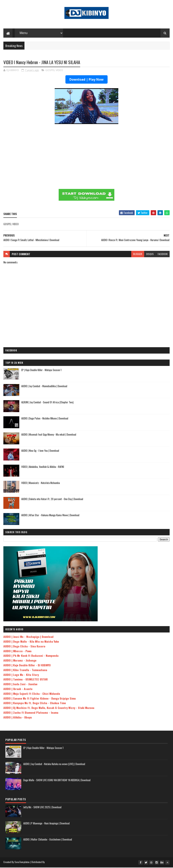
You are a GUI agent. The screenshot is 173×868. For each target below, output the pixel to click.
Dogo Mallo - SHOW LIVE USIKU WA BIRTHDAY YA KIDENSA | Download (57, 781)
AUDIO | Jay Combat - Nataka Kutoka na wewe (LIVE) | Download (54, 764)
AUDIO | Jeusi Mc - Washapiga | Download (28, 637)
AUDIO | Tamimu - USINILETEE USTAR (26, 680)
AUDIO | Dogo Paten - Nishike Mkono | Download (45, 419)
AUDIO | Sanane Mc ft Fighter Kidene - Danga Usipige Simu (40, 699)
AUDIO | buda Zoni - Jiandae (20, 685)
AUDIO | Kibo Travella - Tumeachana (25, 670)
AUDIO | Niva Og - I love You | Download (40, 451)
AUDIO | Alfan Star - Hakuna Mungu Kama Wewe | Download (50, 516)
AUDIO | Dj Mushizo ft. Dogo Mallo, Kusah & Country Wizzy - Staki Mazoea (49, 708)
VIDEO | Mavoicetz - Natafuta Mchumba (41, 483)
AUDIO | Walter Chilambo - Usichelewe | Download (48, 840)
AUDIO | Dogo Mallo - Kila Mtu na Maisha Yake (31, 642)
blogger (138, 255)
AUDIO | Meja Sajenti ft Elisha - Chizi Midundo (32, 694)
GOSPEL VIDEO (54, 71)
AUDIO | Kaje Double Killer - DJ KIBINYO (27, 666)
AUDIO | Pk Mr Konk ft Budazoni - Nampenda (31, 656)
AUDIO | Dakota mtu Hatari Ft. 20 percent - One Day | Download (52, 499)
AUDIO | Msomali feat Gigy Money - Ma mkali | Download (49, 435)
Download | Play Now (86, 80)
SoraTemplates (22, 863)
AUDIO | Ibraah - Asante (18, 689)
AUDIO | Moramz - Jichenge (20, 661)
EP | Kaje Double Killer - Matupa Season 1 (41, 370)
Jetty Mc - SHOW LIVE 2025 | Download (42, 808)
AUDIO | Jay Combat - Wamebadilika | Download (44, 387)
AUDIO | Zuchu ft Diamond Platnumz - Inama (31, 713)
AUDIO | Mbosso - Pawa (17, 651)
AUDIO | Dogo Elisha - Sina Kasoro (24, 647)
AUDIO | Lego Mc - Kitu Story (21, 675)
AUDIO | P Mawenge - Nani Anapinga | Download (46, 824)
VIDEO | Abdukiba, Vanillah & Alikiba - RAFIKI (43, 467)
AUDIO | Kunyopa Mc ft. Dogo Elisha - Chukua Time (35, 703)
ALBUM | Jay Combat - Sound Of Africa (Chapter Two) (47, 403)
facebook (163, 255)
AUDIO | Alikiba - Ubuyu (18, 718)
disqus (150, 255)
